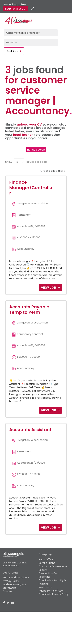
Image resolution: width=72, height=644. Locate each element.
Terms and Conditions (16, 577)
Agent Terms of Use (51, 591)
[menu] (19, 162)
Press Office (46, 559)
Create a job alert (52, 171)
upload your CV (29, 124)
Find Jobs (13, 51)
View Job (49, 287)
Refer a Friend (47, 563)
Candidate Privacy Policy (54, 594)
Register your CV (15, 9)
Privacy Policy (11, 581)
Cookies (7, 591)
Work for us (46, 587)
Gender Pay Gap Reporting (49, 575)
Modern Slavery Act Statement (14, 586)
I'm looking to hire (15, 5)
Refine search (36, 150)
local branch (23, 135)
